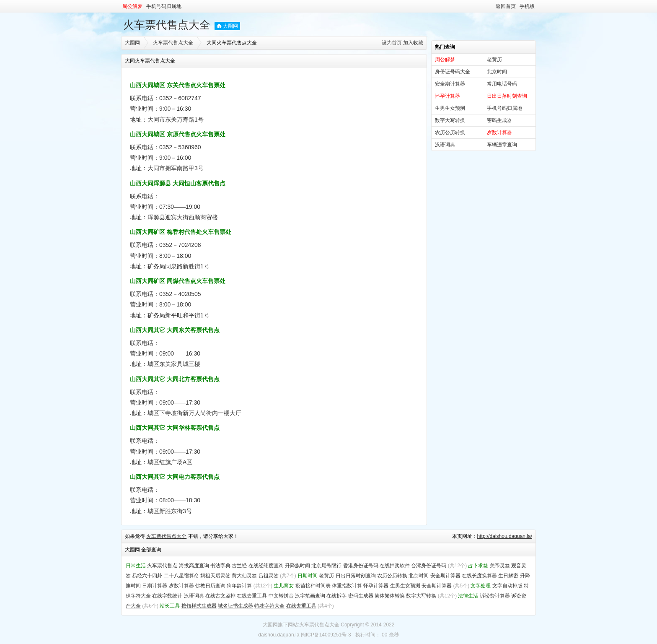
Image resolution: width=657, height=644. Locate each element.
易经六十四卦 (147, 576)
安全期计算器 (450, 84)
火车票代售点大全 (167, 25)
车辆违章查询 (502, 145)
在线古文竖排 (220, 596)
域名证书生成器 (235, 606)
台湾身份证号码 (429, 566)
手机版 (527, 6)
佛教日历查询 (210, 586)
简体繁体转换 (390, 596)
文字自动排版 (507, 586)
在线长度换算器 (479, 576)
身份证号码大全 (453, 72)
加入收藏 (413, 43)
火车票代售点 (162, 566)
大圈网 (230, 26)
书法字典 (220, 566)
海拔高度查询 (194, 566)
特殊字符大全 (269, 606)
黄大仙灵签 (244, 576)
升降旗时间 (297, 566)
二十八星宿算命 (181, 576)
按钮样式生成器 (199, 606)
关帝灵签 (500, 566)
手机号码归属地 (164, 6)
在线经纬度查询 (266, 566)
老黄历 (494, 60)
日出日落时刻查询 (356, 576)
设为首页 (392, 43)
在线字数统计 (167, 596)
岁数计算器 (181, 586)
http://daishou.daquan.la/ (505, 536)
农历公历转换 (450, 132)
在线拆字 (336, 596)
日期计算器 (155, 586)
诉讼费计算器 (495, 596)
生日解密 (508, 576)
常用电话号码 (502, 84)
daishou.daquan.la (279, 635)
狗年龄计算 (239, 586)
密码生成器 (499, 120)
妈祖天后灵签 (215, 576)
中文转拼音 (281, 596)
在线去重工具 (252, 596)
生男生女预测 (450, 108)
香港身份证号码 (361, 566)
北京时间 (497, 72)
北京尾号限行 (326, 566)
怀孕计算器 (376, 586)
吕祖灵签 (269, 576)
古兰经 (239, 566)
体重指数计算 (347, 586)
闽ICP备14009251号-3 (326, 635)
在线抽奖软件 (395, 566)
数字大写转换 (450, 120)
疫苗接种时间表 (313, 586)
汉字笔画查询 (310, 596)
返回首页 (506, 6)
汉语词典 (445, 145)
